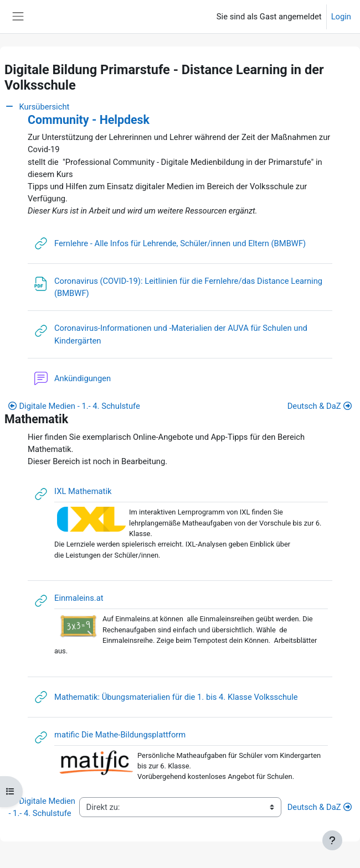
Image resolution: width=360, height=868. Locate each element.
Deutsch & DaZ (320, 406)
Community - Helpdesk (89, 120)
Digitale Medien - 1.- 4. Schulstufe (74, 406)
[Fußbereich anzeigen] (332, 840)
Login (341, 17)
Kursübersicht (37, 107)
